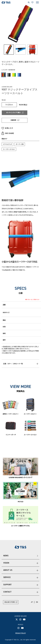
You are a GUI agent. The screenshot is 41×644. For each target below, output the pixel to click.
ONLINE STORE (10, 602)
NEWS (6, 556)
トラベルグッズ (7, 144)
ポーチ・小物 (20, 144)
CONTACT (7, 592)
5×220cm (9, 105)
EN (37, 602)
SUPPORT (7, 585)
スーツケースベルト (9, 149)
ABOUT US (8, 570)
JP (32, 602)
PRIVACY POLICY (21, 633)
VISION (6, 563)
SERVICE (7, 577)
